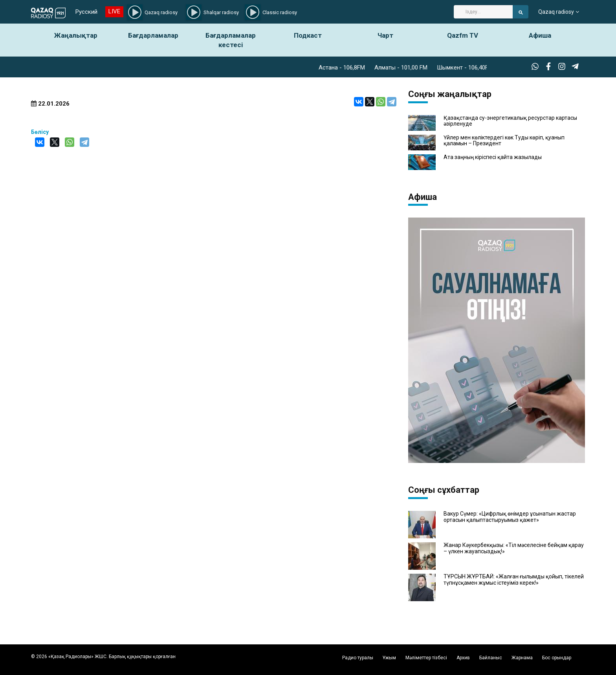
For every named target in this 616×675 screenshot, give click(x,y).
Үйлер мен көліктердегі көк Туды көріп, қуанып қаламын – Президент (504, 141)
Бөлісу (40, 132)
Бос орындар (557, 658)
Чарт (385, 35)
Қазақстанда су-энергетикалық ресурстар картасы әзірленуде (510, 121)
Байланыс (491, 658)
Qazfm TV (463, 35)
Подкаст (308, 35)
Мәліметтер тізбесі (426, 658)
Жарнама (522, 658)
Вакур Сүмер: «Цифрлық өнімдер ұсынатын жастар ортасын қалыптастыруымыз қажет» (510, 517)
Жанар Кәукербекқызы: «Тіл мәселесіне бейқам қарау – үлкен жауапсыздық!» (514, 548)
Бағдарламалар (153, 35)
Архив (463, 658)
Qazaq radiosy (556, 12)
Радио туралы (358, 658)
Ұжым (389, 658)
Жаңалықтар (76, 35)
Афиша (540, 35)
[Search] (483, 12)
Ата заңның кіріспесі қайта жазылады (493, 157)
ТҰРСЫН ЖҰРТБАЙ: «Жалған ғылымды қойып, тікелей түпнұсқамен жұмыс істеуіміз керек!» (514, 580)
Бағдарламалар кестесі (231, 40)
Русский (86, 12)
